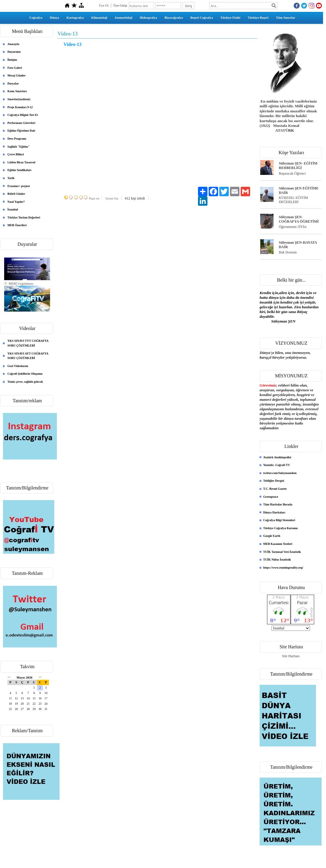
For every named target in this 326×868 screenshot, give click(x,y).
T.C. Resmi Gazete (275, 489)
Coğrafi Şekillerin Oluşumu (25, 374)
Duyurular (14, 52)
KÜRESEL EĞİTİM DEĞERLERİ (294, 200)
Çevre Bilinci (16, 154)
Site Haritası (291, 656)
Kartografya (75, 17)
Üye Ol (104, 5)
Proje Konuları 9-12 (20, 107)
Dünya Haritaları (274, 512)
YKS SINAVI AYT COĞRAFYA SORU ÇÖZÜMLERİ (28, 356)
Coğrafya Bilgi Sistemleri (279, 520)
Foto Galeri (15, 68)
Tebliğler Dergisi (274, 481)
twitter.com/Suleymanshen (280, 473)
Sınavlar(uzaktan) (19, 99)
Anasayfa (13, 44)
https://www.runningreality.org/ (283, 568)
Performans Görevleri (21, 123)
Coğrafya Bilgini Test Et (23, 115)
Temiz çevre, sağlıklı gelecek (25, 382)
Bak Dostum (288, 252)
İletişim (12, 60)
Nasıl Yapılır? (16, 202)
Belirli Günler (16, 194)
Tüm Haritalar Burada (278, 504)
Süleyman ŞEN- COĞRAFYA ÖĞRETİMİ (299, 219)
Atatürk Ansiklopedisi (277, 457)
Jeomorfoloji (124, 17)
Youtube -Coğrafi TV (277, 465)
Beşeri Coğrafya (202, 17)
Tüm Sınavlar (286, 17)
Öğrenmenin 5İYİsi (293, 227)
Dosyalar (13, 83)
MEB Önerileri (17, 225)
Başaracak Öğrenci (292, 173)
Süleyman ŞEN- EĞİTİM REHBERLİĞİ (298, 166)
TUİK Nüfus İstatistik (277, 560)
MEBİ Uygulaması (21, 283)
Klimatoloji (99, 17)
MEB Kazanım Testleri (278, 544)
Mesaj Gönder (16, 75)
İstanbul (13, 209)
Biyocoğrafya (174, 17)
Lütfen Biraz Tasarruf (21, 162)
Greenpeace (271, 497)
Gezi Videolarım (18, 366)
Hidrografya (148, 17)
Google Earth (272, 536)
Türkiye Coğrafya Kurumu (281, 528)
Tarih (11, 178)
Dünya (54, 17)
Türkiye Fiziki (230, 17)
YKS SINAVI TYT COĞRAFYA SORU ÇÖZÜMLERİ (28, 343)
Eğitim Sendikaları (19, 170)
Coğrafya (36, 17)
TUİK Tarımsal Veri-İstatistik (282, 552)
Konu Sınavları (17, 91)
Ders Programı (17, 139)
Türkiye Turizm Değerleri (24, 217)
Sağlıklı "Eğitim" (19, 147)
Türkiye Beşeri (258, 17)
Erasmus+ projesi (19, 186)
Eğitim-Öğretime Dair (21, 131)
